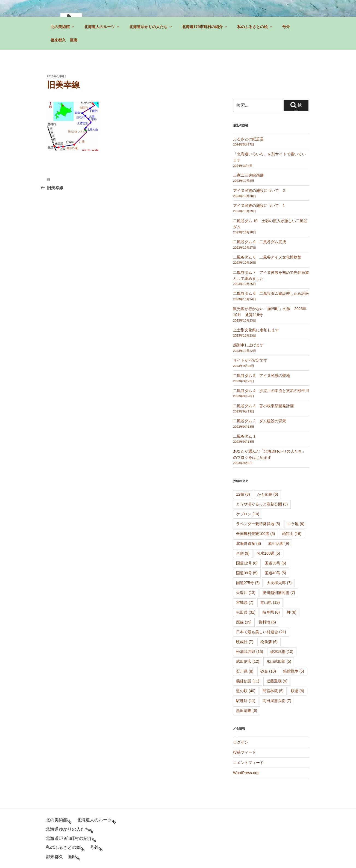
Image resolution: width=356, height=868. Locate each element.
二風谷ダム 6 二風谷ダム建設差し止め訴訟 (271, 293)
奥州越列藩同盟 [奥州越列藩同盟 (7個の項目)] (279, 593)
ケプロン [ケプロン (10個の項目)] (248, 514)
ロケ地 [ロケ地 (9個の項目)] (296, 524)
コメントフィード (248, 763)
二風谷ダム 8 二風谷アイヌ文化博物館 (267, 257)
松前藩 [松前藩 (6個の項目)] (269, 642)
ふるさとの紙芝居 (248, 139)
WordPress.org (246, 773)
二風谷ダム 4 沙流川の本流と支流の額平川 (271, 391)
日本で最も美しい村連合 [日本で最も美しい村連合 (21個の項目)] (261, 632)
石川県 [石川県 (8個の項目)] (245, 671)
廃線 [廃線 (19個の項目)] (244, 622)
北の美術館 (63, 27)
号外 (286, 27)
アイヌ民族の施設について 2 (259, 191)
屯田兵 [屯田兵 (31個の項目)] (246, 612)
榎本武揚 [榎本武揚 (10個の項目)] (282, 652)
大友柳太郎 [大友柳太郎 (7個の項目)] (279, 583)
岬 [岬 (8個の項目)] (292, 612)
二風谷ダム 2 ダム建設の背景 (260, 421)
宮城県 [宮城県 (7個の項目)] (245, 602)
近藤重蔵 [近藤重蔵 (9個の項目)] (277, 681)
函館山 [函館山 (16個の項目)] (292, 534)
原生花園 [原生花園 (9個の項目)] (279, 543)
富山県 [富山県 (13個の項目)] (270, 602)
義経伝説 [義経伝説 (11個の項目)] (248, 681)
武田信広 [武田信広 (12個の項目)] (248, 661)
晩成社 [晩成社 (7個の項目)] (245, 642)
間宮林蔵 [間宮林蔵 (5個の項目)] (273, 691)
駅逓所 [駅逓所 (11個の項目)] (246, 701)
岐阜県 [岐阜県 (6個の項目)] (271, 612)
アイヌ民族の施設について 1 (259, 206)
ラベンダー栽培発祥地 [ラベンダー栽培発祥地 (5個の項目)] (258, 524)
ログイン (241, 742)
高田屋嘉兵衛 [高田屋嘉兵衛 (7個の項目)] (277, 701)
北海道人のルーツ (102, 27)
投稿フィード (245, 752)
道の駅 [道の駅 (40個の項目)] (246, 691)
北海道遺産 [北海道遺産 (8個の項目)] (248, 543)
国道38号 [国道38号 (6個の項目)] (276, 563)
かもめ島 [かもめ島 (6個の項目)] (268, 494)
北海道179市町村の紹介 (205, 27)
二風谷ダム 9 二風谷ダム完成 (260, 242)
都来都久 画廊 (64, 40)
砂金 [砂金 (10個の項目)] (268, 671)
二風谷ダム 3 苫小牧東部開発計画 (263, 406)
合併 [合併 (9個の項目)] (243, 553)
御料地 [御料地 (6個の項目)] (267, 622)
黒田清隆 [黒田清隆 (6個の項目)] (247, 711)
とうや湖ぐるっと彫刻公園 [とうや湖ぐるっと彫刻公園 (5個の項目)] (262, 504)
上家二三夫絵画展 (248, 175)
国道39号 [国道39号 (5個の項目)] (247, 573)
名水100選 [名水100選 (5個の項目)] (268, 553)
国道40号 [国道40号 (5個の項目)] (276, 573)
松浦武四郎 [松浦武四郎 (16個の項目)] (250, 652)
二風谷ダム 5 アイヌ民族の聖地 (261, 376)
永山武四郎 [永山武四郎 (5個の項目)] (279, 661)
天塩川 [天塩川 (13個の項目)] (246, 593)
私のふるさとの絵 (255, 27)
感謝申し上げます (248, 345)
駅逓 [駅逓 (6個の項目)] (297, 691)
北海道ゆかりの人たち (151, 27)
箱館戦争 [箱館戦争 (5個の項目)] (294, 671)
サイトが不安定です (250, 360)
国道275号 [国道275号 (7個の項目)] (248, 583)
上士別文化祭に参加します (256, 330)
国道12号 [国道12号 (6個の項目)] (247, 563)
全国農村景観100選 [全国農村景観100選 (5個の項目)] (255, 534)
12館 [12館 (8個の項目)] (243, 494)
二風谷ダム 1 (244, 436)
